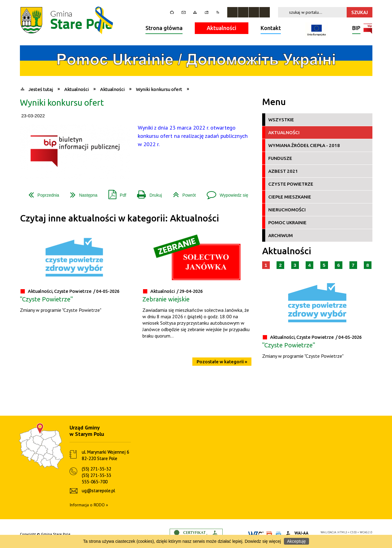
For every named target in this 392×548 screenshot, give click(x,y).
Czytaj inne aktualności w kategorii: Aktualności (119, 218)
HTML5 (342, 532)
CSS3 (354, 532)
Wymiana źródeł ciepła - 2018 (304, 145)
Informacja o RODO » (89, 505)
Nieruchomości (287, 210)
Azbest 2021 (283, 171)
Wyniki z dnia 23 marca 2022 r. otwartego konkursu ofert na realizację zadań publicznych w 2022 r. (193, 136)
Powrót (182, 193)
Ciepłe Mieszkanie (290, 197)
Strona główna (164, 28)
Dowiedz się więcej (263, 541)
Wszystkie (281, 120)
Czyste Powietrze (291, 184)
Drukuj (147, 193)
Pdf (115, 193)
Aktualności (222, 28)
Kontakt (271, 28)
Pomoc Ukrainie (287, 223)
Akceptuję (296, 541)
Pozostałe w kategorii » (222, 362)
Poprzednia (41, 193)
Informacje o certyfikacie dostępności (196, 534)
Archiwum (281, 235)
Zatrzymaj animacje (232, 12)
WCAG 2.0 (366, 532)
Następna (81, 193)
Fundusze (280, 158)
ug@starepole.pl (98, 491)
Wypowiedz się (225, 193)
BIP (356, 29)
